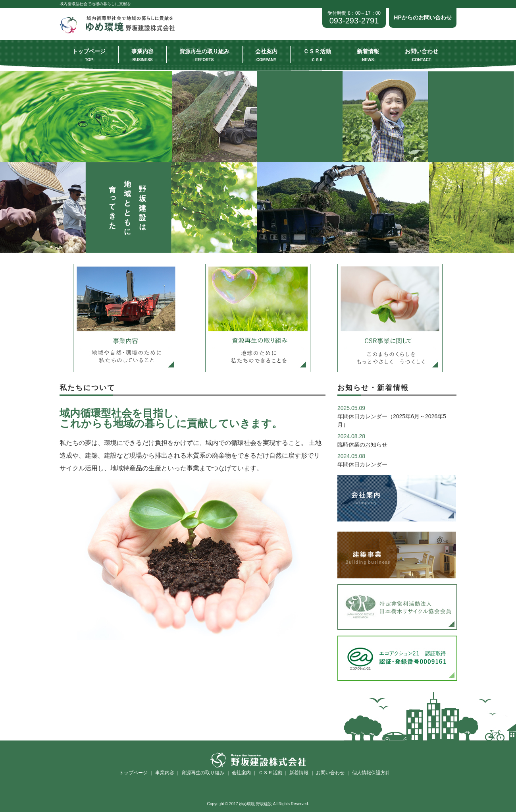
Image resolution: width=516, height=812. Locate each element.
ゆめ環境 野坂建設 (120, 32)
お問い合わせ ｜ (333, 773)
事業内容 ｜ (167, 773)
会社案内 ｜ (244, 773)
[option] (258, 162)
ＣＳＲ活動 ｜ (272, 773)
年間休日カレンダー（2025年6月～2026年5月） (392, 416)
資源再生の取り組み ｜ (205, 773)
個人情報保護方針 (371, 773)
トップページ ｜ (136, 773)
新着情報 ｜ (301, 773)
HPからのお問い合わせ (423, 17)
